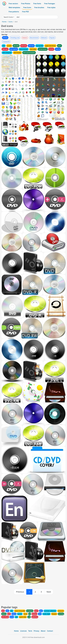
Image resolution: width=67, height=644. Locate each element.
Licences (23, 631)
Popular (52, 38)
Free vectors (13, 4)
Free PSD (25, 12)
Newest (25, 38)
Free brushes (39, 7)
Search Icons (8, 17)
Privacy (36, 631)
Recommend (34, 38)
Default (5, 38)
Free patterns (14, 12)
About (43, 631)
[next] (49, 592)
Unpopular (6, 41)
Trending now (15, 38)
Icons (10, 22)
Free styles (51, 7)
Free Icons (27, 7)
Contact (50, 631)
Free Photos (26, 4)
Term (30, 631)
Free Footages (50, 4)
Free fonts (37, 4)
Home (4, 22)
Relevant (44, 38)
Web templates (14, 7)
